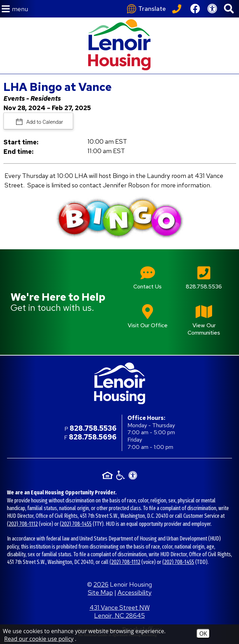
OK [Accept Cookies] (203, 634)
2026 (101, 584)
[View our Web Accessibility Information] (212, 9)
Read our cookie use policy (39, 639)
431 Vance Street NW (120, 611)
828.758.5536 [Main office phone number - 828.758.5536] (93, 428)
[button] (15, 9)
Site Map (100, 592)
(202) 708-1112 (22, 524)
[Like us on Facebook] (195, 9)
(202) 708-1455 (76, 524)
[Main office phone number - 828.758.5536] (204, 283)
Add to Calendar (44, 122)
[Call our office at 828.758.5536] (178, 9)
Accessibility (135, 592)
